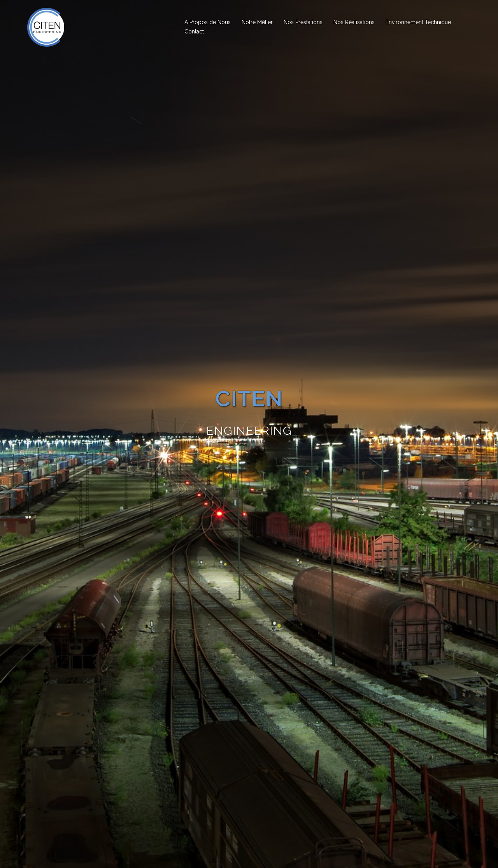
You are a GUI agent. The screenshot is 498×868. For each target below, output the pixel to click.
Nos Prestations (303, 22)
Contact (194, 31)
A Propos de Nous (208, 22)
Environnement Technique (418, 22)
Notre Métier (257, 22)
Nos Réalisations (354, 22)
